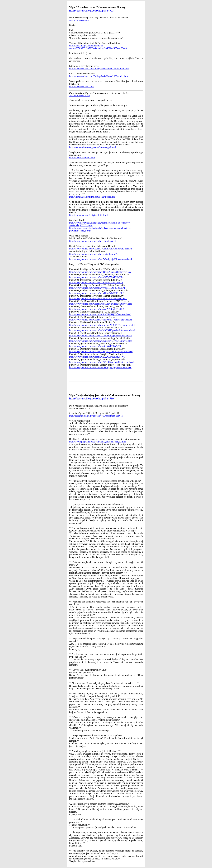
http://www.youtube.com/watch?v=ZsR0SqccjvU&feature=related (100, 259)
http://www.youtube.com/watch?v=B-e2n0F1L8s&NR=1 (96, 283)
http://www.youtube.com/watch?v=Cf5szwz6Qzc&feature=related (100, 249)
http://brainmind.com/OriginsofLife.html (88, 215)
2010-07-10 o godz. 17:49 (79, 96)
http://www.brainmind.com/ (82, 158)
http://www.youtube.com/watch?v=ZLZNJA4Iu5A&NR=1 (97, 357)
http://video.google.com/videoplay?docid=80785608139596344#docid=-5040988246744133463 (98, 47)
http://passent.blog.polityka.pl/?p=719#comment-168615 (96, 416)
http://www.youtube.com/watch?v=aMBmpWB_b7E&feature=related (102, 325)
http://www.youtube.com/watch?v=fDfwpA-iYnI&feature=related (100, 272)
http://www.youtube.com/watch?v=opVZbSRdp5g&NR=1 (97, 309)
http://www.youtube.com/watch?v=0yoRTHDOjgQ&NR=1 (97, 288)
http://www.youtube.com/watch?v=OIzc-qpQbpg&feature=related (100, 367)
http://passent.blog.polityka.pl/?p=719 (91, 398)
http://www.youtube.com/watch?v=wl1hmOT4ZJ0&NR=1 (97, 293)
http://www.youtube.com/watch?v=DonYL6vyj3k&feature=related (101, 336)
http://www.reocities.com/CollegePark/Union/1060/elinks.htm (98, 76)
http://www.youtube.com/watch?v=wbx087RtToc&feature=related (101, 320)
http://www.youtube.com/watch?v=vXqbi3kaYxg (92, 241)
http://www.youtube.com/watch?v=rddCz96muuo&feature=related (101, 304)
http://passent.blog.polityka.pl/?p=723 (91, 11)
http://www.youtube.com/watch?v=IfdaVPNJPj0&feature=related (100, 314)
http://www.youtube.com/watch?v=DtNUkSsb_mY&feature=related (101, 362)
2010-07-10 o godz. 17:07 (79, 20)
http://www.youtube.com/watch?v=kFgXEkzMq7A (93, 254)
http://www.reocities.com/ (81, 87)
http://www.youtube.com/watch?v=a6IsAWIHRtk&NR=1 (96, 346)
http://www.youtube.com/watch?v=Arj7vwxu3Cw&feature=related (101, 351)
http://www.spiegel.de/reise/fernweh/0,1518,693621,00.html (98, 442)
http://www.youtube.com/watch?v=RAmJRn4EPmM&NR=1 (98, 298)
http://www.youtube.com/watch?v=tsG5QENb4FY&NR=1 (97, 277)
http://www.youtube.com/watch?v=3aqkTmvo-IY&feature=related (101, 341)
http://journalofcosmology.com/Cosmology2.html (93, 147)
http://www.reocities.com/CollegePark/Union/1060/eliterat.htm (99, 69)
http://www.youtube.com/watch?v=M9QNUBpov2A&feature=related (102, 330)
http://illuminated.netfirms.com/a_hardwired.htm (92, 197)
